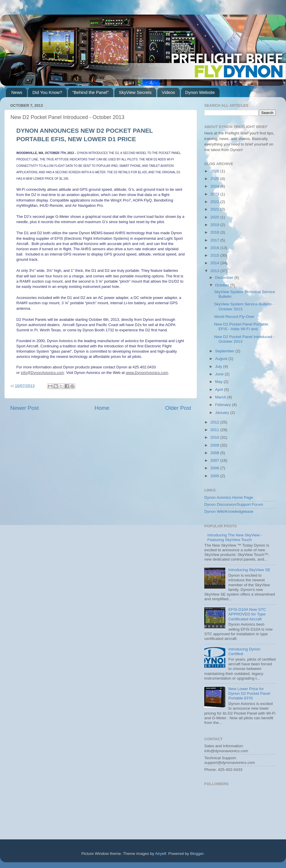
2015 (215, 255)
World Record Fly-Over (234, 317)
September (225, 351)
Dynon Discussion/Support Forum (234, 504)
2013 (215, 271)
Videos (168, 92)
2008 (215, 453)
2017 (215, 240)
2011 (215, 430)
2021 (215, 209)
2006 (215, 468)
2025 (215, 179)
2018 (215, 232)
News (17, 92)
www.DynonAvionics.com (147, 373)
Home (102, 408)
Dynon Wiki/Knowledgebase (229, 511)
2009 (215, 445)
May (219, 382)
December (225, 278)
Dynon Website (200, 92)
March (221, 397)
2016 (215, 248)
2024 (215, 186)
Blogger (197, 854)
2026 (215, 171)
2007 (215, 460)
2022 (215, 202)
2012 (215, 422)
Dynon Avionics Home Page (229, 497)
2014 (215, 263)
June (220, 374)
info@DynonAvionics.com (42, 373)
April (220, 390)
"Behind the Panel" (91, 92)
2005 (215, 476)
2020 (215, 217)
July (219, 366)
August (222, 359)
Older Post (178, 408)
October (223, 285)
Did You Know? (47, 92)
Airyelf (161, 854)
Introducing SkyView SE (249, 570)
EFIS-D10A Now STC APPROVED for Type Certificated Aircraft (247, 614)
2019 (215, 225)
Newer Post (25, 408)
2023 (215, 194)
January (223, 413)
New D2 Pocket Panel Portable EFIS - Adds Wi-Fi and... (241, 327)
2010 (215, 437)
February (224, 405)
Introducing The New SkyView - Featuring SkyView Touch (235, 537)
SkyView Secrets (135, 92)
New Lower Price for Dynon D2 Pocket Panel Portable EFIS (249, 693)
